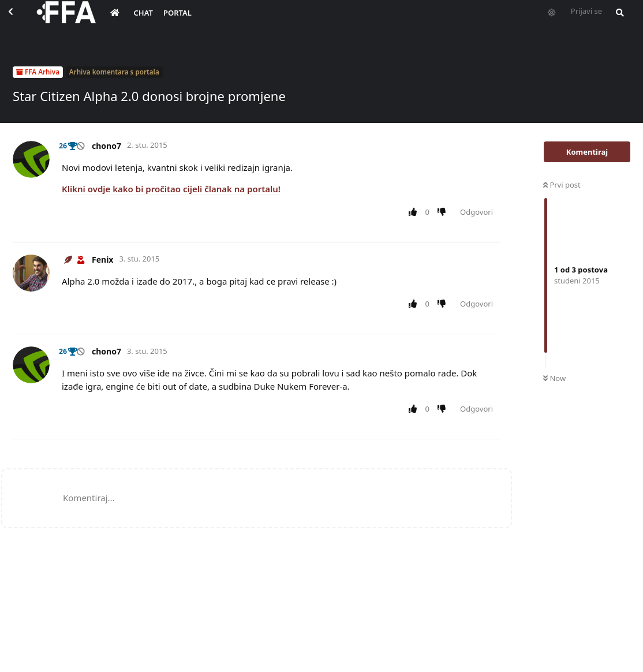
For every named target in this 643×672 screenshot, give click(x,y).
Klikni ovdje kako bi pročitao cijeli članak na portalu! (171, 189)
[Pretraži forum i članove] (623, 21)
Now (554, 378)
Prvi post (562, 185)
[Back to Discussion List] (21, 21)
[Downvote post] (444, 212)
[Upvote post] (415, 212)
